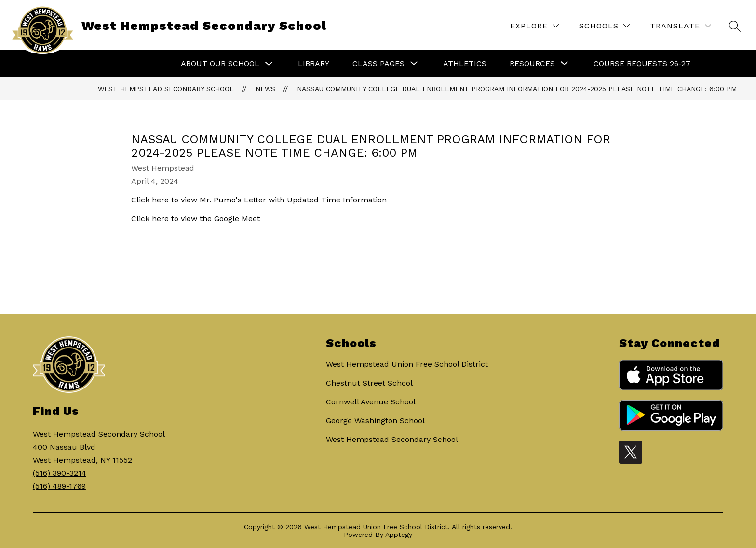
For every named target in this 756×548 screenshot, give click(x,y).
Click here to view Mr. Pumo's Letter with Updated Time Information (259, 200)
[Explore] (534, 26)
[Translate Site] (681, 26)
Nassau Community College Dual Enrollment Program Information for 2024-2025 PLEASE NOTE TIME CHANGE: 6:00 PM (517, 89)
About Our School (220, 63)
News (265, 89)
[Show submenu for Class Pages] (378, 64)
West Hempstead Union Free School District (407, 364)
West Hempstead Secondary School (166, 89)
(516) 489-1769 (59, 486)
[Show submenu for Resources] (532, 64)
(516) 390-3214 (60, 473)
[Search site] (735, 26)
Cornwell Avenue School (371, 402)
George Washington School (375, 421)
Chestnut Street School (369, 383)
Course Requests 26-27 (642, 63)
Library (314, 63)
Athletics (465, 63)
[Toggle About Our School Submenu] (269, 64)
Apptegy (399, 535)
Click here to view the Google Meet (196, 219)
